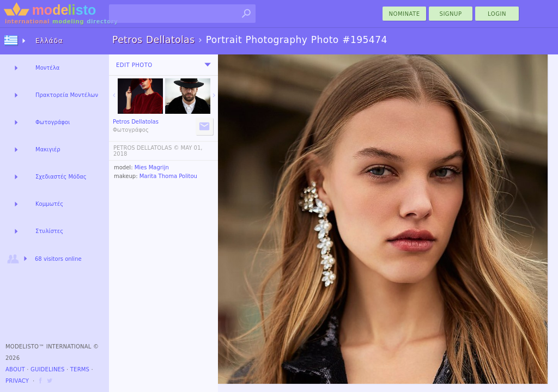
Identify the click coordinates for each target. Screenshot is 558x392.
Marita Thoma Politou (168, 176)
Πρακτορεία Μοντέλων (67, 95)
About (15, 369)
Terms (80, 369)
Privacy (17, 381)
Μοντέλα (47, 68)
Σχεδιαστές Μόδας (61, 177)
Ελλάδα (49, 41)
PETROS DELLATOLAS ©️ (146, 148)
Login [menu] (497, 14)
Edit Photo (134, 65)
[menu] (208, 65)
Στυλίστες (49, 231)
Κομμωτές (49, 204)
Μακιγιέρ (48, 149)
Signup (451, 14)
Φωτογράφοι (53, 122)
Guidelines (48, 369)
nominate (405, 14)
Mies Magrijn (152, 167)
